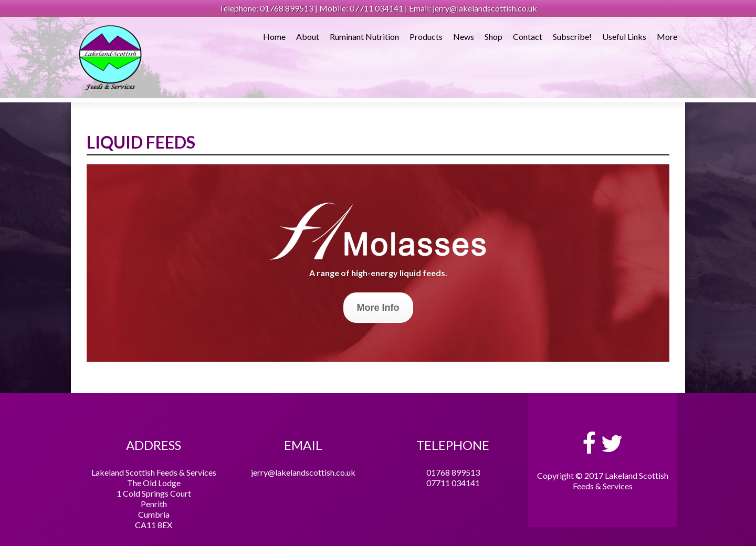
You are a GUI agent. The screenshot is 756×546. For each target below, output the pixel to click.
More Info (378, 308)
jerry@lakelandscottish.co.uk (303, 472)
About (308, 36)
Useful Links (624, 36)
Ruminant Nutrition (364, 36)
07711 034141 (453, 483)
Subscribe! (572, 36)
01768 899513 (453, 472)
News (464, 36)
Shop (493, 36)
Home (274, 36)
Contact (528, 36)
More (667, 36)
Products (426, 36)
